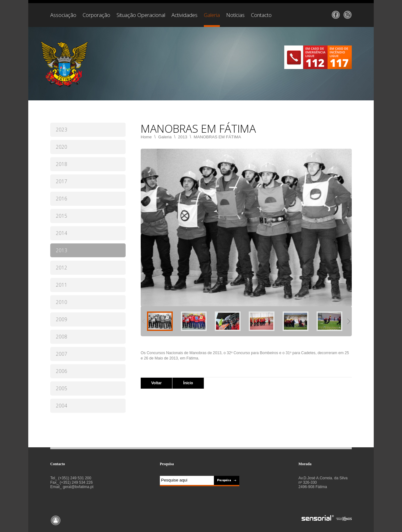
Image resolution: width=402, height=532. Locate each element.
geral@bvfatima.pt (78, 487)
